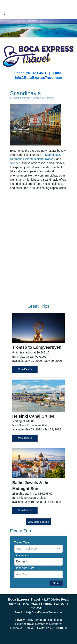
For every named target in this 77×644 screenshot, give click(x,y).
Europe (36, 98)
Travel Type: (22, 542)
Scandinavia (53, 155)
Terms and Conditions (48, 620)
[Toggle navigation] (4, 14)
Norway (50, 159)
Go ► (56, 583)
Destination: (22, 555)
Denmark (16, 159)
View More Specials (38, 522)
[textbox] (39, 549)
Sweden (15, 163)
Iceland (39, 159)
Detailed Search (25, 583)
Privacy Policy (24, 620)
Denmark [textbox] (36, 561)
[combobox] (39, 549)
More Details (25, 369)
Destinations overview (20, 98)
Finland (28, 159)
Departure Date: (25, 568)
